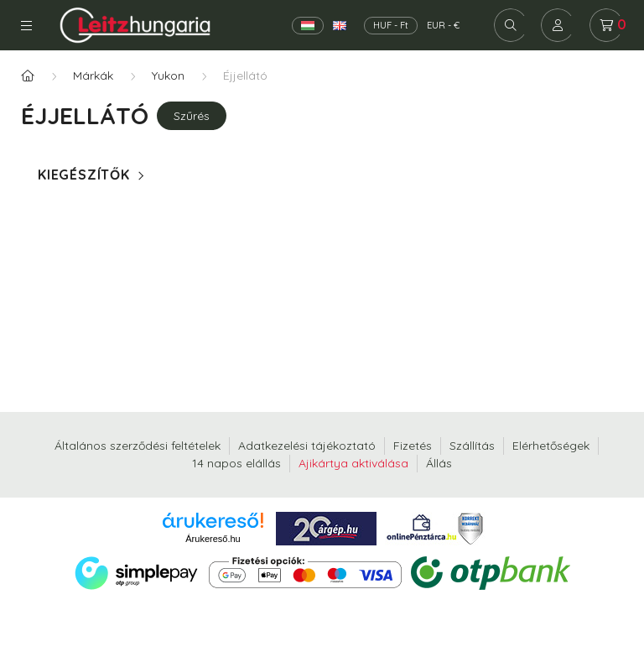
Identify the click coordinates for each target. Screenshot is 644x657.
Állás (439, 463)
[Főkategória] (28, 76)
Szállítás (472, 446)
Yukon (168, 76)
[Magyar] (308, 26)
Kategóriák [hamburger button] (26, 26)
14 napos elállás (236, 463)
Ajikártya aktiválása (353, 463)
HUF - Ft (391, 25)
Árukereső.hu (213, 539)
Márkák (93, 76)
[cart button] (606, 25)
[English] (340, 26)
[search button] (511, 25)
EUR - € (443, 25)
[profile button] (558, 25)
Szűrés (192, 116)
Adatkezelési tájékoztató (307, 446)
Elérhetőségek (551, 446)
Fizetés (413, 446)
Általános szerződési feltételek (138, 446)
